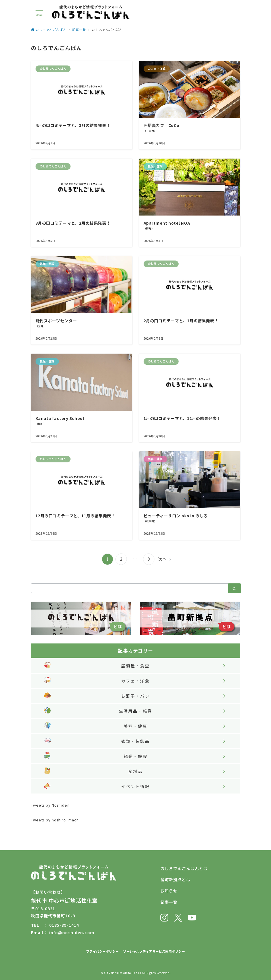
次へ (162, 559)
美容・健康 (136, 726)
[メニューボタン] (39, 12)
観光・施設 (136, 756)
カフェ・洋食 (135, 681)
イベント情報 (135, 786)
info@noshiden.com (72, 932)
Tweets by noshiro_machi (56, 820)
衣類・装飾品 (135, 741)
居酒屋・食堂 (135, 666)
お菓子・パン (136, 696)
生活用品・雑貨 (136, 711)
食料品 (135, 771)
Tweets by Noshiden (50, 805)
